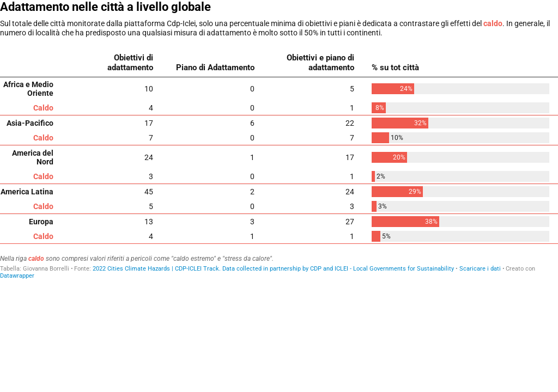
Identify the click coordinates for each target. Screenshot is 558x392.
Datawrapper (17, 276)
